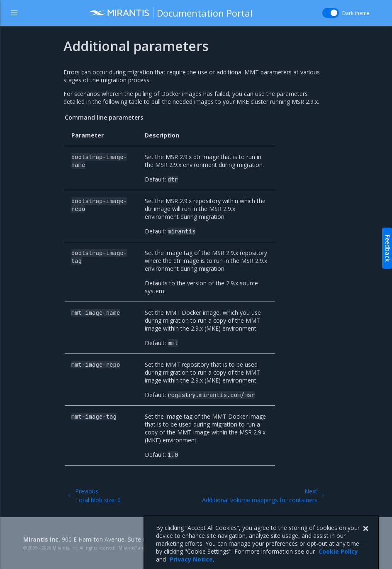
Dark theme (356, 13)
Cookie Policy (338, 560)
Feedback (388, 248)
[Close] (365, 538)
